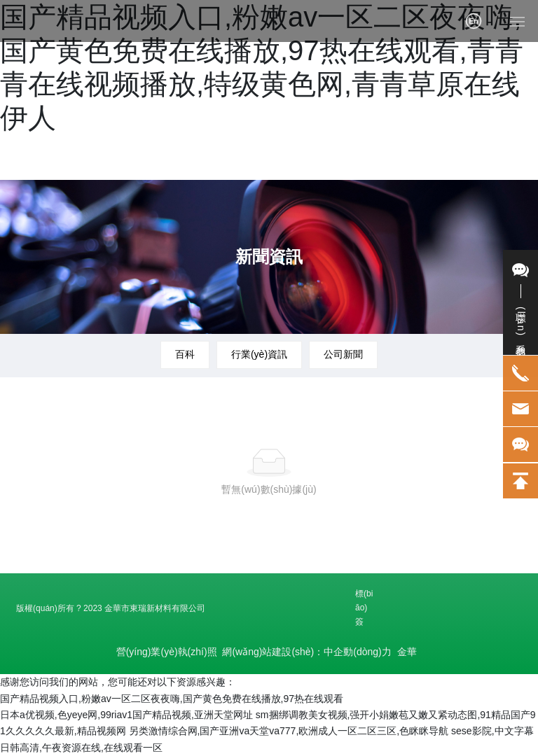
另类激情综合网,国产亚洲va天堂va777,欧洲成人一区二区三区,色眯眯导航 (289, 731)
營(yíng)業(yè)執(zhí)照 (167, 652)
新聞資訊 (269, 257)
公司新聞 (343, 354)
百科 (185, 354)
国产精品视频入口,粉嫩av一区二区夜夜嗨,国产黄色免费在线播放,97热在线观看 (172, 699)
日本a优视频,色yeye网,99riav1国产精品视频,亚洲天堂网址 (126, 715)
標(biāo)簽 (364, 608)
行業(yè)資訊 (259, 354)
